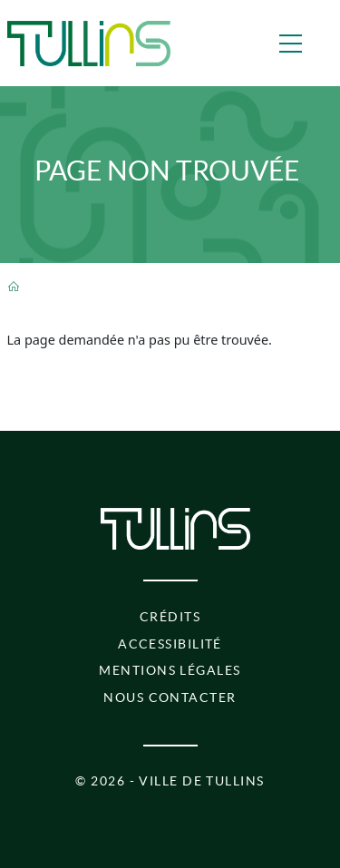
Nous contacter (170, 697)
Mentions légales (170, 670)
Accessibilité (170, 644)
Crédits (170, 617)
